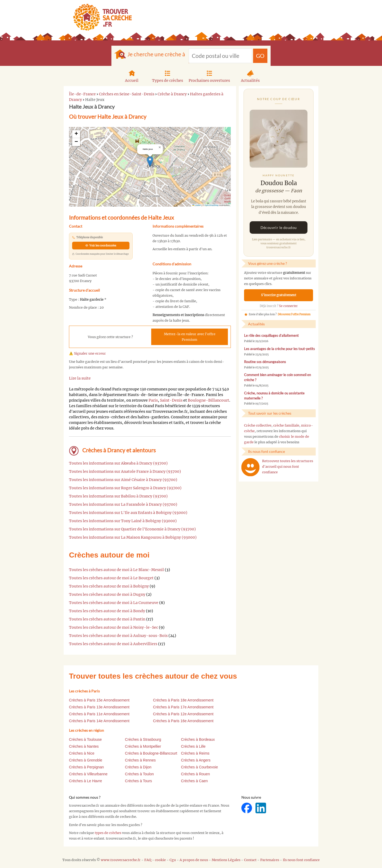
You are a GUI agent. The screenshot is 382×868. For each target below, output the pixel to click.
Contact (250, 860)
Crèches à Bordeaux (198, 739)
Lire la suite (80, 378)
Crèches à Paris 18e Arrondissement (183, 700)
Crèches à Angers (196, 760)
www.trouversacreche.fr (121, 860)
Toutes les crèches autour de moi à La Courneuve (114, 603)
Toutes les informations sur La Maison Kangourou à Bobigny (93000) (133, 537)
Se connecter (288, 306)
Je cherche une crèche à (156, 54)
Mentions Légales (226, 860)
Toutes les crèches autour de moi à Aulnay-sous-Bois (118, 636)
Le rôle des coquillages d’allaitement (271, 336)
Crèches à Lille (193, 746)
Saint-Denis (171, 400)
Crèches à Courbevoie (199, 767)
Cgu (173, 860)
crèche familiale (286, 425)
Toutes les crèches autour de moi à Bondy (107, 611)
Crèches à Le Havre (86, 781)
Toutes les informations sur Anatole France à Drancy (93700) (125, 471)
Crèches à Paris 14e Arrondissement (99, 721)
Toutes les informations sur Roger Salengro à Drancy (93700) (125, 488)
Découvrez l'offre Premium (294, 314)
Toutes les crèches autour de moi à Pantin (107, 619)
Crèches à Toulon (139, 774)
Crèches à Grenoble (86, 760)
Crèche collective (258, 425)
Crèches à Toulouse (85, 739)
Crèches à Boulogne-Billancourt (151, 753)
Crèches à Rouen (195, 774)
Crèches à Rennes (140, 760)
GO (260, 56)
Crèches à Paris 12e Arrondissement (183, 714)
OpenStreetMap (212, 205)
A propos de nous (194, 860)
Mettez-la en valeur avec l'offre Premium (190, 337)
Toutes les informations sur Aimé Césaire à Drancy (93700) (123, 480)
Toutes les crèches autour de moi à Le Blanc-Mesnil (116, 570)
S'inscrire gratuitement (279, 295)
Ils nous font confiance (301, 860)
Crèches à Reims (195, 753)
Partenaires (270, 860)
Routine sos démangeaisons (265, 362)
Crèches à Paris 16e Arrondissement (183, 721)
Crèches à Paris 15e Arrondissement (99, 700)
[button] (150, 161)
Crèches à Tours (138, 781)
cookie (160, 860)
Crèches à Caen (194, 781)
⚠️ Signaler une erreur (87, 353)
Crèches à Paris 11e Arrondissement (99, 714)
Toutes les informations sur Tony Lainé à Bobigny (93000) (123, 521)
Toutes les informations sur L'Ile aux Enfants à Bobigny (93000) (128, 513)
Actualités (250, 76)
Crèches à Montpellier (143, 746)
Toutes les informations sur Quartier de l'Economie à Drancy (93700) (132, 529)
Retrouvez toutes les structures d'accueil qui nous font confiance (288, 467)
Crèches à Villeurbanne (88, 774)
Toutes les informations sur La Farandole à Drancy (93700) (123, 504)
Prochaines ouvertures (209, 76)
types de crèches (108, 833)
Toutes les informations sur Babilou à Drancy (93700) (118, 496)
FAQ (148, 860)
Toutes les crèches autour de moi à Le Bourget (111, 578)
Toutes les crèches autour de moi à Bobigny (109, 586)
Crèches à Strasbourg (143, 739)
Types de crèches (168, 76)
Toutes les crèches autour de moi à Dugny (107, 594)
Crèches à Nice (82, 753)
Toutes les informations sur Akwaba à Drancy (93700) (118, 463)
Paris (153, 400)
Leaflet (197, 205)
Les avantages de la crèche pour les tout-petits (279, 349)
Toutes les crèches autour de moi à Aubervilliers (113, 644)
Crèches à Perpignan (86, 767)
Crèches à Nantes (84, 746)
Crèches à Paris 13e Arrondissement (99, 707)
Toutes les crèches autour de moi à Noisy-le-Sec (114, 627)
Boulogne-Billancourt (209, 400)
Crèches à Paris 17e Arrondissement (183, 707)
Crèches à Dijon (138, 767)
